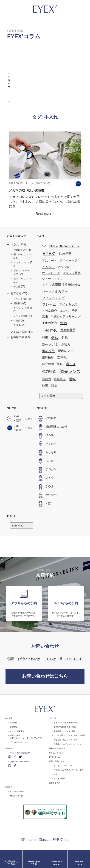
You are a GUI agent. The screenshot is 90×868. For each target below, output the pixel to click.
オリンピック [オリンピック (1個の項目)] (51, 273)
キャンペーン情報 (23, 308)
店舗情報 (9, 749)
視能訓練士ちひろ (52, 426)
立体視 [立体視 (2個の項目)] (62, 358)
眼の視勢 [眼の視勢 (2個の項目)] (48, 351)
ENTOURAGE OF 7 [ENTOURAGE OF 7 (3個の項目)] (64, 246)
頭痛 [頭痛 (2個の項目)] (54, 386)
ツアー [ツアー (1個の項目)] (46, 279)
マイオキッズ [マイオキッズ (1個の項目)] (68, 305)
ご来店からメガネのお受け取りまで (68, 770)
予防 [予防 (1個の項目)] (75, 311)
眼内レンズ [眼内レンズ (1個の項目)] (66, 351)
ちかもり (47, 452)
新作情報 (18, 303)
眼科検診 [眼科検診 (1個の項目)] (48, 358)
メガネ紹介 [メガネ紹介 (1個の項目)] (49, 311)
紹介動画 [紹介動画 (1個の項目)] (48, 364)
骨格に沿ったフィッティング (66, 740)
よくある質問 (19, 332)
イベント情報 (20, 299)
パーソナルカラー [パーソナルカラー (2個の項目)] (55, 291)
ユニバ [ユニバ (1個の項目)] (64, 311)
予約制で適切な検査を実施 (65, 727)
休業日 (17, 321)
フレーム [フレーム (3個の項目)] (49, 305)
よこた (45, 461)
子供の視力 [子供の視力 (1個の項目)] (49, 323)
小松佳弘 (47, 418)
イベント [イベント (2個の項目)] (48, 267)
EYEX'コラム (54, 757)
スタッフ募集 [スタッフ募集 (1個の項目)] (72, 273)
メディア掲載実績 (17, 731)
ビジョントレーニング (63, 766)
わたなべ (47, 495)
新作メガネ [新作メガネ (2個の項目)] (50, 345)
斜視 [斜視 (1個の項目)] (65, 338)
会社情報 (9, 718)
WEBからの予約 (16, 796)
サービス (53, 718)
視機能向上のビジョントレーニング (68, 744)
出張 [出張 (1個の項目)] (45, 317)
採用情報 (13, 727)
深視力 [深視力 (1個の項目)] (66, 345)
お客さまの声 (55, 783)
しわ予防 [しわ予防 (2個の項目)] (65, 254)
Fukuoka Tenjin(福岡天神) (20, 753)
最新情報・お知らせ (57, 749)
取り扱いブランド (56, 753)
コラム (15, 244)
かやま (45, 486)
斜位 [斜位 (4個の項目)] (55, 338)
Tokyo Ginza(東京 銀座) (19, 762)
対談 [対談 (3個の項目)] (64, 323)
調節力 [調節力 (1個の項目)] (46, 379)
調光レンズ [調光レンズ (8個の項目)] (70, 371)
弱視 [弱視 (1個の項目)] (45, 338)
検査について (20, 250)
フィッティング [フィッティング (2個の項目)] (53, 298)
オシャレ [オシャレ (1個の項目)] (64, 267)
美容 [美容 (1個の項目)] (60, 364)
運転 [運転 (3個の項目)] (72, 379)
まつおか (47, 469)
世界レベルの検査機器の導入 (66, 723)
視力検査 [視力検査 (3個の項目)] (49, 371)
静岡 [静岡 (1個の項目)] (45, 386)
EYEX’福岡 (14, 418)
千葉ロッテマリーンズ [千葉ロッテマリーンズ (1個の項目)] (66, 317)
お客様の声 (17, 337)
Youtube (18, 325)
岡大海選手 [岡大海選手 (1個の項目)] (68, 330)
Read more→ (45, 214)
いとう (45, 478)
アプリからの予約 (17, 792)
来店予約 (9, 787)
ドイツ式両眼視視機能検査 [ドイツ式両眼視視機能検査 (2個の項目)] (61, 285)
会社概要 (13, 723)
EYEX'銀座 (14, 428)
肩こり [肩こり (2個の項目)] (71, 364)
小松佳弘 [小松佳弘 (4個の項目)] (50, 330)
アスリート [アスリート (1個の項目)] (49, 261)
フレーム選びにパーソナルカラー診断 (69, 735)
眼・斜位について (23, 254)
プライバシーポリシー (19, 742)
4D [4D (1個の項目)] (44, 246)
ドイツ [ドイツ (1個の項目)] (58, 279)
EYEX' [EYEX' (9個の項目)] (49, 253)
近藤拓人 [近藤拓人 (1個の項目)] (60, 379)
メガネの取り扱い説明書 (27, 190)
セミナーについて (23, 278)
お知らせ (16, 293)
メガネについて (41, 183)
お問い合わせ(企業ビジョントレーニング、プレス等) (26, 737)
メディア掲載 (20, 316)
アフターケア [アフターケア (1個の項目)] (69, 261)
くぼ (44, 503)
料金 (56, 774)
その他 (17, 286)
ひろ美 (45, 435)
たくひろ (47, 444)
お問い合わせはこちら (45, 676)
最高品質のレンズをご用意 (65, 731)
